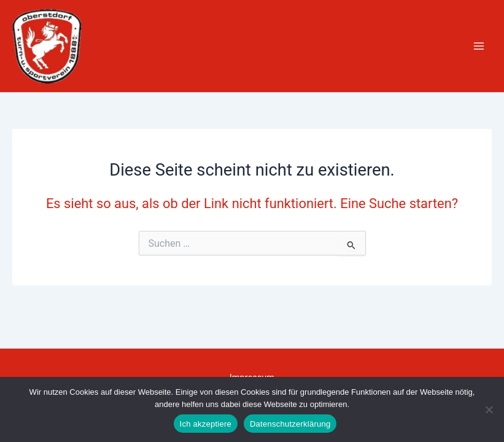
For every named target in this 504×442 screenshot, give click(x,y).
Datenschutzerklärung (290, 424)
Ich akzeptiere (206, 424)
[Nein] (489, 409)
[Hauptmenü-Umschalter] (479, 46)
